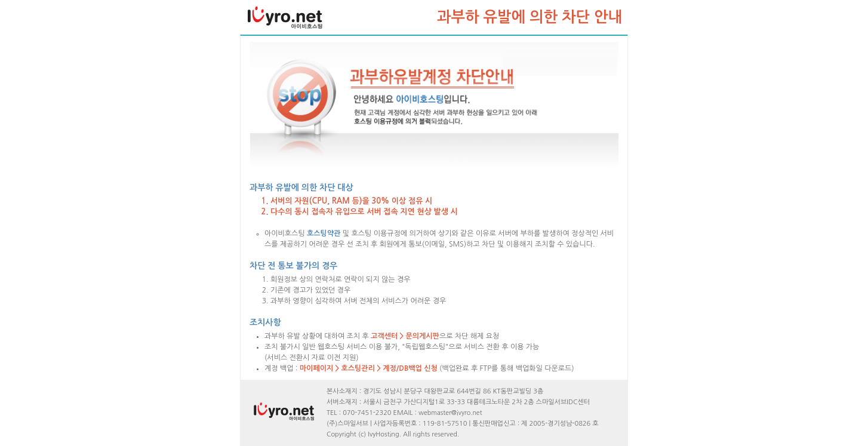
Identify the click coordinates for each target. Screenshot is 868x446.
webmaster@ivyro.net (450, 413)
